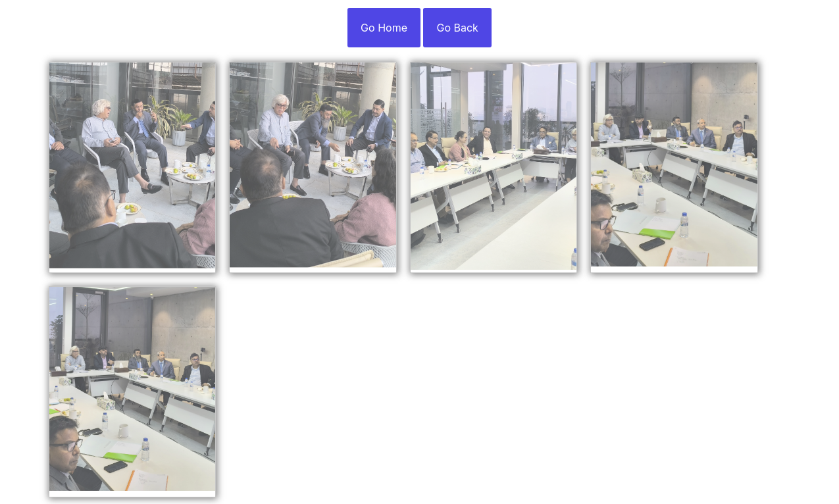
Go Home (384, 28)
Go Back (457, 28)
